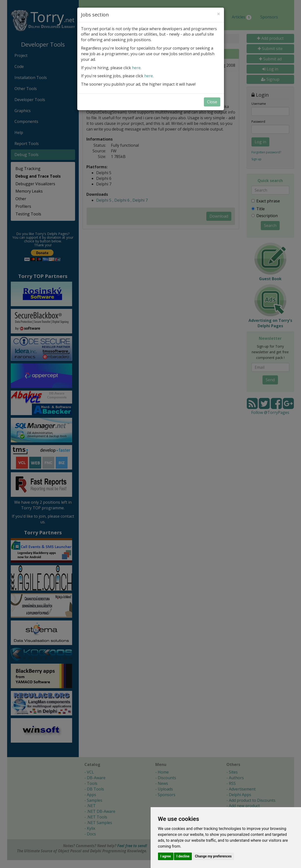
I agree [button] (166, 856)
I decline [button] (183, 856)
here (136, 68)
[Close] (219, 14)
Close (212, 102)
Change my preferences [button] (213, 856)
